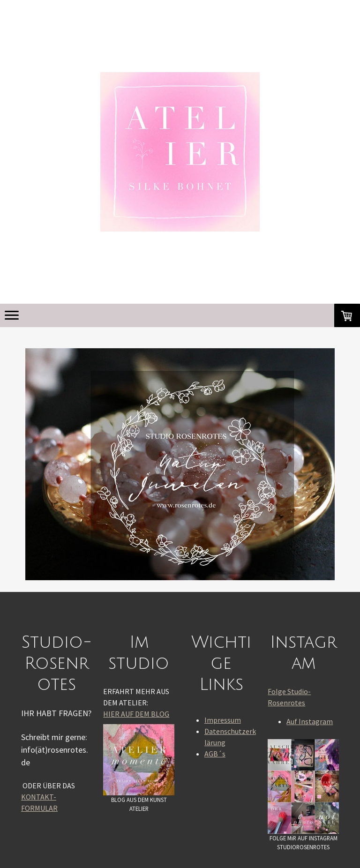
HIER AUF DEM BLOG (136, 714)
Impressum (223, 720)
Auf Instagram (310, 721)
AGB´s (215, 754)
